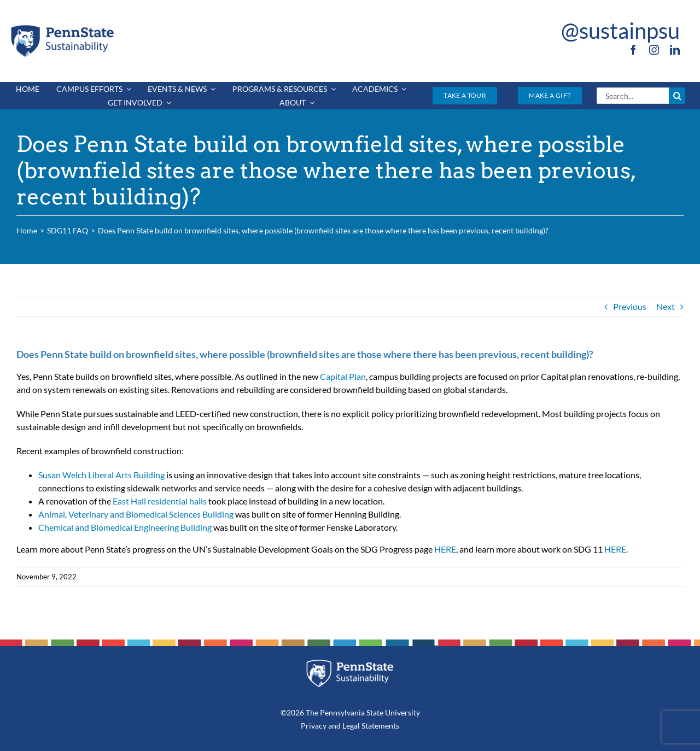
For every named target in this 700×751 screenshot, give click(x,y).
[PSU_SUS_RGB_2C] (62, 27)
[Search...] (633, 96)
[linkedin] (675, 50)
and (334, 726)
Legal (351, 726)
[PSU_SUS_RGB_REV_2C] (350, 663)
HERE (445, 549)
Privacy (314, 726)
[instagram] (654, 50)
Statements (380, 726)
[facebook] (633, 50)
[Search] (677, 96)
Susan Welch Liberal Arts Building (101, 475)
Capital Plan (343, 376)
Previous (630, 306)
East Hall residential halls (160, 501)
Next (666, 306)
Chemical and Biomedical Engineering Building (125, 527)
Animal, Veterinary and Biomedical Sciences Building (136, 514)
